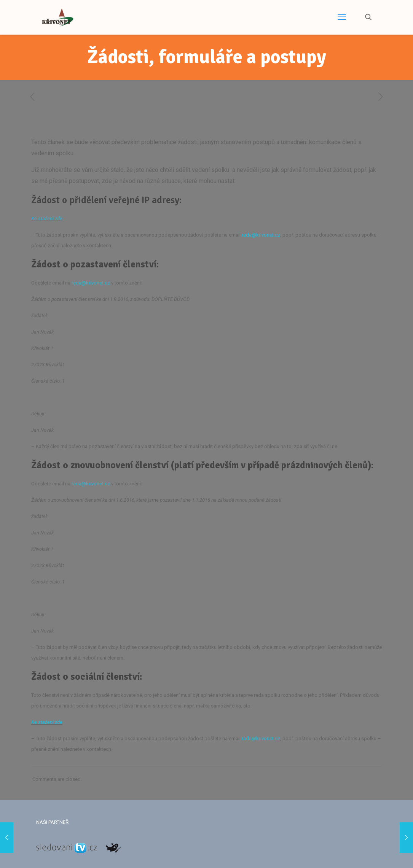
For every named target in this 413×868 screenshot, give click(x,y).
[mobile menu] (342, 17)
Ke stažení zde (47, 219)
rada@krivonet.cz (261, 235)
